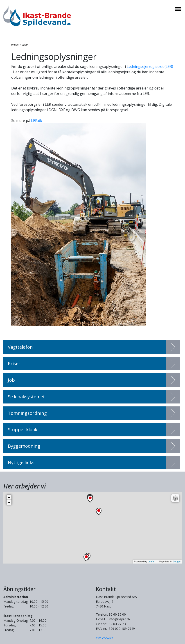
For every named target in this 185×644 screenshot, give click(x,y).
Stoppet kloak (23, 430)
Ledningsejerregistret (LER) (150, 66)
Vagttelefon (20, 347)
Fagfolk (25, 45)
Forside (15, 45)
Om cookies (105, 638)
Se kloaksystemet (26, 397)
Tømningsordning (27, 413)
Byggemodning (24, 446)
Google (177, 561)
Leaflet (151, 561)
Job (11, 380)
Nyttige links (21, 462)
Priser (14, 363)
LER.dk (37, 121)
